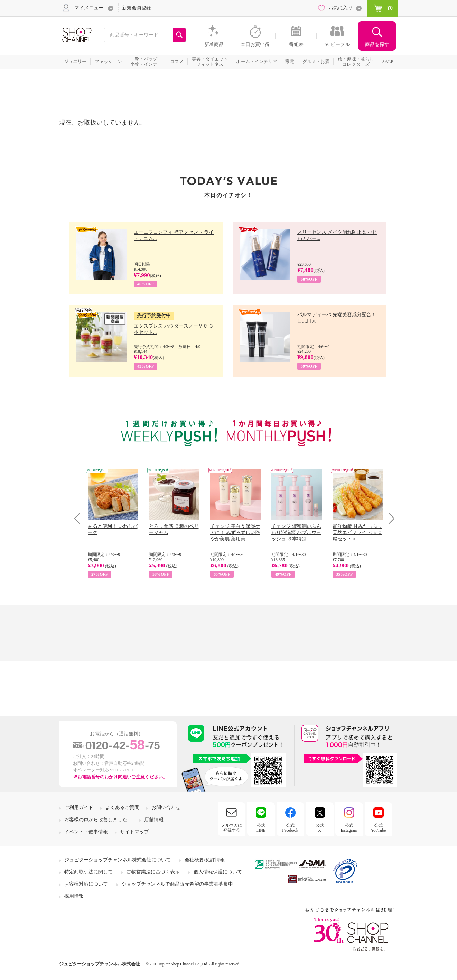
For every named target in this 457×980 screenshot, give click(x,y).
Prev (80, 518)
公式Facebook (290, 828)
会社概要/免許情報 (205, 860)
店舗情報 (154, 820)
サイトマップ (134, 832)
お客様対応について (86, 884)
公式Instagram (349, 828)
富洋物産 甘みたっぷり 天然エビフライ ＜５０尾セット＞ (357, 533)
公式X (320, 828)
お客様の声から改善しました (96, 820)
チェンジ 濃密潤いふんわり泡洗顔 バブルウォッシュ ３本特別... (296, 533)
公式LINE (261, 828)
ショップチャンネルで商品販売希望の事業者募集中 (177, 884)
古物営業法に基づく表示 (153, 872)
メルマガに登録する (232, 828)
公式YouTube (379, 828)
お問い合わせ (166, 808)
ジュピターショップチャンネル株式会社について (118, 860)
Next (389, 518)
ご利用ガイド (79, 808)
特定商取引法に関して (88, 872)
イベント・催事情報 (86, 832)
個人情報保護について (218, 872)
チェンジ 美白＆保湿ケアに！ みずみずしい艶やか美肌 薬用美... (235, 533)
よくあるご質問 (122, 808)
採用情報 (74, 896)
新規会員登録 (137, 8)
